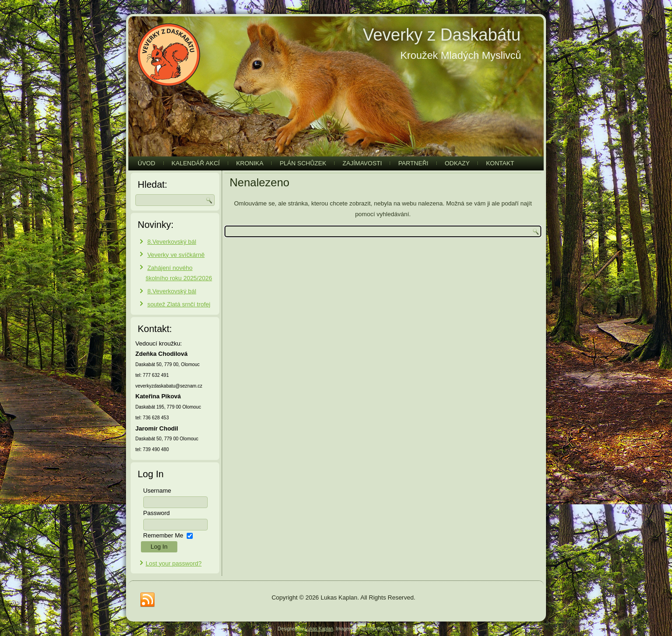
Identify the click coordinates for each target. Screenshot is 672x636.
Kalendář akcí (196, 163)
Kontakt (500, 163)
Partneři (413, 163)
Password (157, 513)
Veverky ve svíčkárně (176, 255)
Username (157, 491)
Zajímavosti (362, 163)
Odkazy (457, 163)
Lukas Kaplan (319, 629)
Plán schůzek (303, 163)
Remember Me (163, 535)
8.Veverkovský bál (172, 242)
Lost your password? (174, 563)
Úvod (147, 163)
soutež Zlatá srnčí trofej (179, 304)
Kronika (250, 163)
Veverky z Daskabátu (441, 35)
